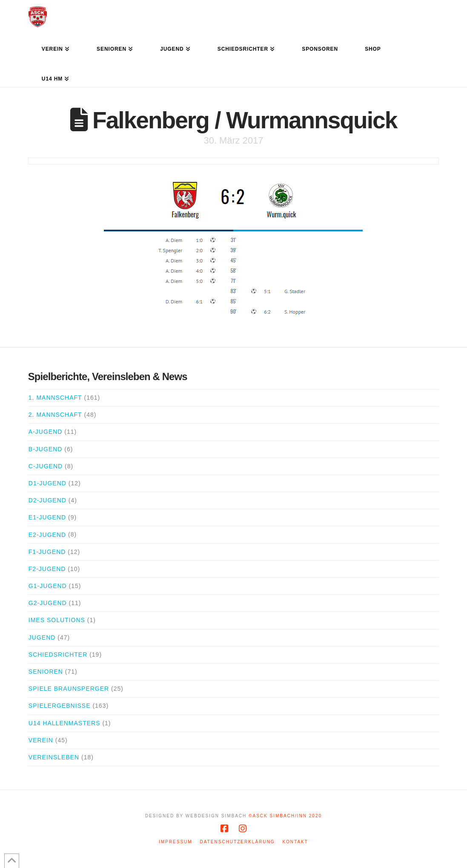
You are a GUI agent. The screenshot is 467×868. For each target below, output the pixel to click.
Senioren (46, 672)
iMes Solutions (57, 620)
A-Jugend (46, 432)
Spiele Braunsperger (69, 689)
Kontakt (295, 842)
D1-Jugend (47, 483)
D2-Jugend (47, 500)
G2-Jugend (48, 603)
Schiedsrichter (58, 655)
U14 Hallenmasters (64, 723)
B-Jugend (46, 449)
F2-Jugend (47, 569)
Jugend (42, 637)
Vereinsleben (54, 757)
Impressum (176, 842)
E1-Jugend (47, 517)
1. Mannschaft (55, 398)
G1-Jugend (48, 586)
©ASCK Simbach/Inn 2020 (285, 816)
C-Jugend (46, 466)
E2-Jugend (47, 535)
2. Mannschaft (55, 415)
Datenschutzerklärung (238, 842)
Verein (41, 740)
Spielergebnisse (60, 706)
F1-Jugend (47, 552)
